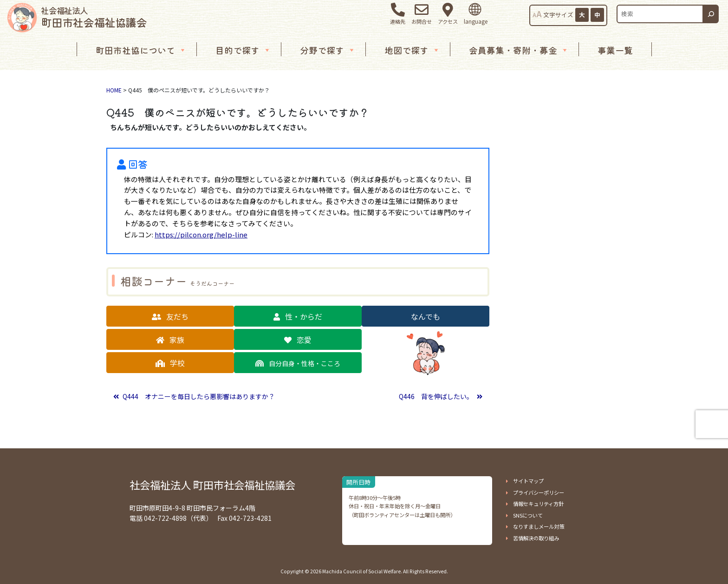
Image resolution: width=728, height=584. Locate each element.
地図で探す (412, 50)
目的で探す (243, 50)
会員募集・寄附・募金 (519, 50)
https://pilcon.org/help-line (201, 234)
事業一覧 (615, 50)
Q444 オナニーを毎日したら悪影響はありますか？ (198, 396)
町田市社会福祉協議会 (94, 17)
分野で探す (328, 50)
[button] (170, 316)
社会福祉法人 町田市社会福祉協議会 (212, 485)
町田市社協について (141, 50)
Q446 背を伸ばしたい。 (437, 396)
